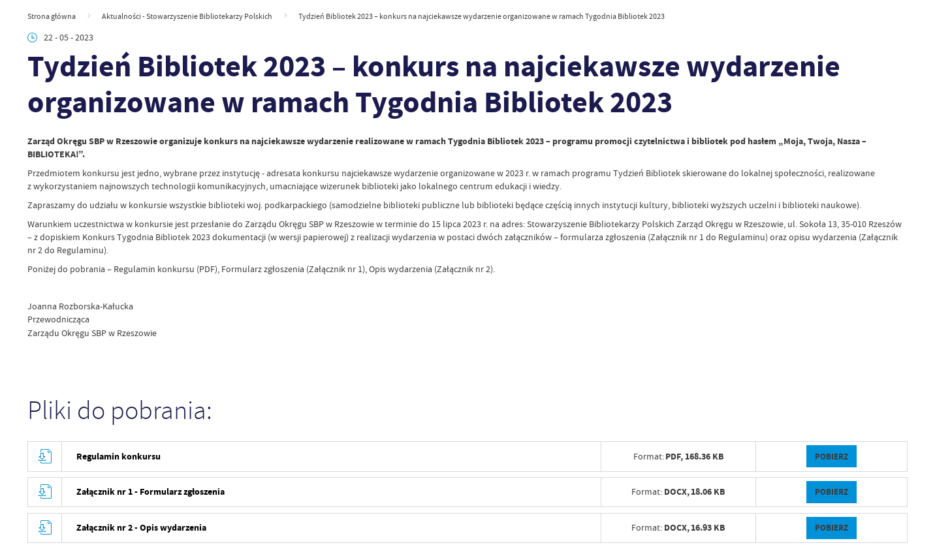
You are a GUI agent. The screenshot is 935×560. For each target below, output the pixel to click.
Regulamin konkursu (119, 457)
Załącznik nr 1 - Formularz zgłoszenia (151, 492)
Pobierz (832, 457)
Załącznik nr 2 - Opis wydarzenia (141, 528)
